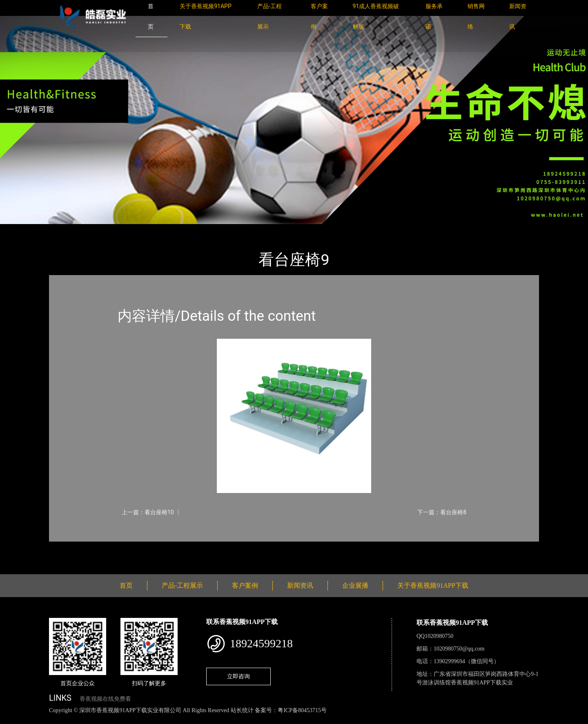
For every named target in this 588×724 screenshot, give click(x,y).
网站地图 (12, 719)
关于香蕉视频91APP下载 (433, 585)
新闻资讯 (300, 585)
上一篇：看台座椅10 (148, 512)
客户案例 (245, 585)
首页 (63, 230)
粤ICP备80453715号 (302, 710)
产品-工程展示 (98, 230)
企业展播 (355, 585)
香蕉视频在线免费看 (105, 699)
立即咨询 (238, 676)
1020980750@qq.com (459, 649)
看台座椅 (139, 230)
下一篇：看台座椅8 (442, 512)
